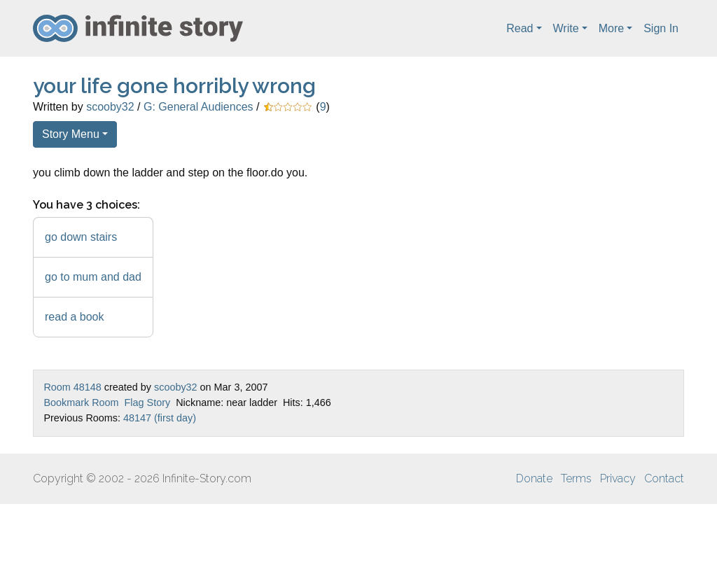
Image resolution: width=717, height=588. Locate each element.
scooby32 (110, 107)
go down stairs (81, 237)
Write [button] (566, 28)
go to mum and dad (93, 277)
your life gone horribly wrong (174, 86)
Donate (534, 478)
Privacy (618, 478)
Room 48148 (72, 387)
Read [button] (520, 28)
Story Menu (71, 134)
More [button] (611, 28)
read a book (75, 317)
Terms (576, 478)
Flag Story (148, 402)
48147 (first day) (160, 418)
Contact (664, 478)
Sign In (661, 28)
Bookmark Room (81, 402)
